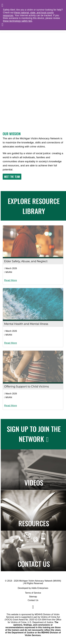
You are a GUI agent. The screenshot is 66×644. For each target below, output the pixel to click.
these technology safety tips (18, 21)
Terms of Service (33, 593)
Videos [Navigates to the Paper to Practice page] (34, 482)
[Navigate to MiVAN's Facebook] (33, 607)
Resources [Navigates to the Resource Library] (34, 523)
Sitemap (33, 597)
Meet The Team (12, 177)
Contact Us (33, 600)
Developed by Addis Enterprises (33, 588)
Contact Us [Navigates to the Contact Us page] (34, 564)
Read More (11, 280)
